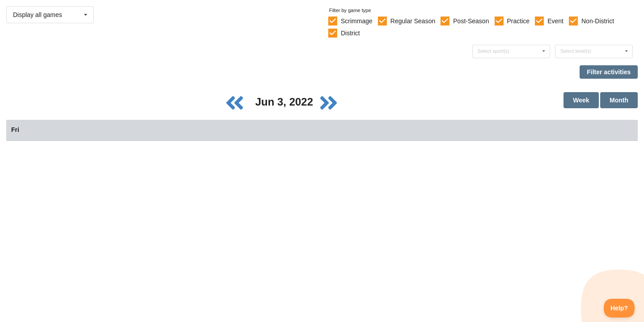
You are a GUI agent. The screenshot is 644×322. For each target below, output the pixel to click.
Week (581, 100)
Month (619, 100)
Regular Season (413, 21)
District (350, 33)
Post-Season (471, 21)
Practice (519, 21)
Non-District (598, 21)
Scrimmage (357, 21)
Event (555, 21)
